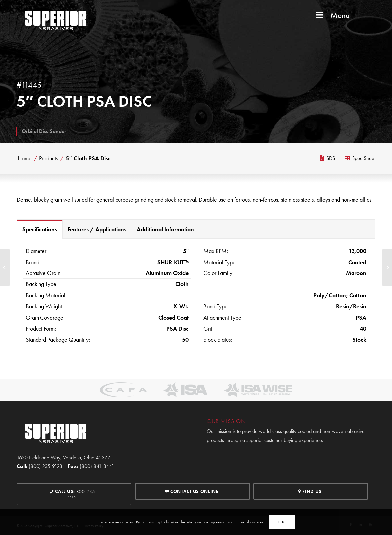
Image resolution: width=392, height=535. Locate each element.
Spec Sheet (360, 158)
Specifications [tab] (40, 229)
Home (25, 158)
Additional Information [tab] (165, 229)
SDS (327, 158)
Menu (332, 15)
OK (281, 522)
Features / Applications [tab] (97, 229)
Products (49, 158)
